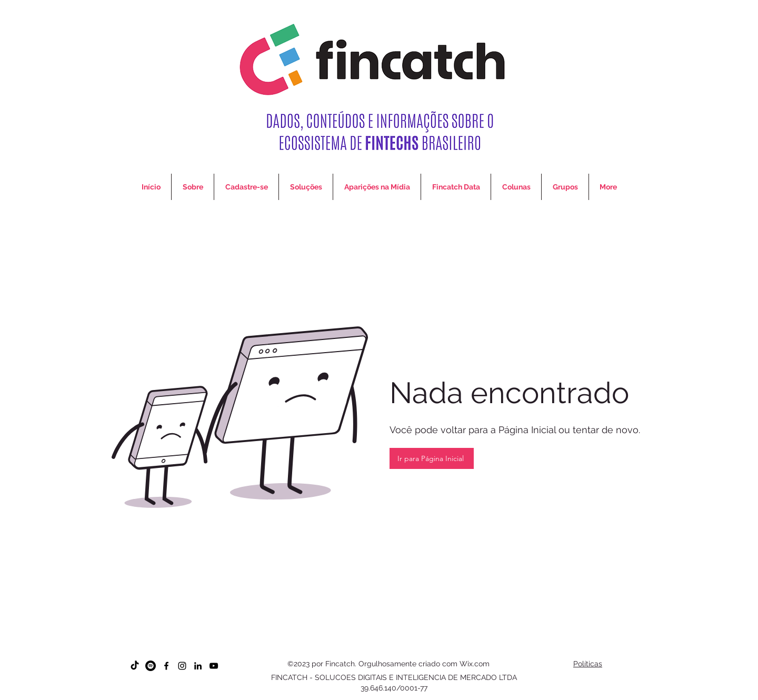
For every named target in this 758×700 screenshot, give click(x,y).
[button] (516, 187)
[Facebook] (166, 666)
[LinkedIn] (198, 666)
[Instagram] (182, 666)
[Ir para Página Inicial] (432, 458)
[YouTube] (214, 666)
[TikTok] (135, 666)
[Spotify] (151, 666)
